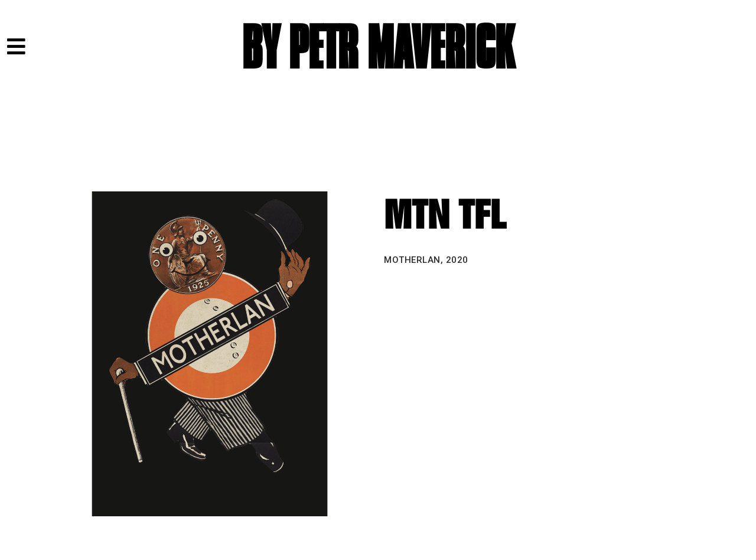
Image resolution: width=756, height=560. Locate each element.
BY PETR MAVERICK (378, 49)
